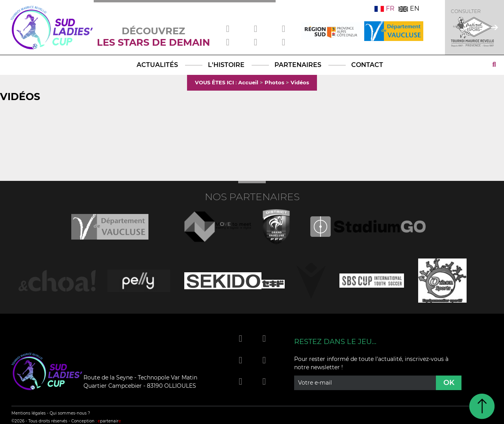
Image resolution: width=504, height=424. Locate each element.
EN (409, 8)
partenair (109, 421)
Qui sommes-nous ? (70, 413)
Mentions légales (29, 413)
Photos (274, 82)
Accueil (248, 82)
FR (384, 8)
